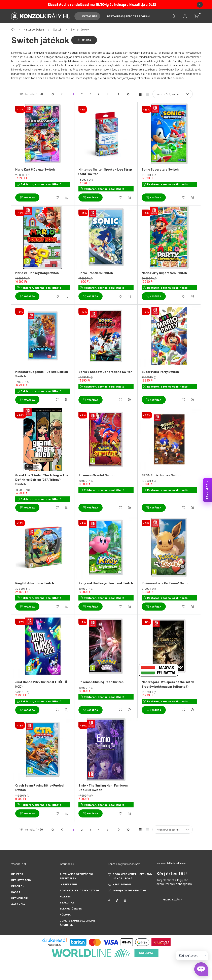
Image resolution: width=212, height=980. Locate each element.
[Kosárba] (27, 197)
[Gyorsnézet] (66, 197)
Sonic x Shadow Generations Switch (105, 372)
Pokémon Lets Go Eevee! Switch (166, 583)
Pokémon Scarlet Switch (97, 475)
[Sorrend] (173, 94)
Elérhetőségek (71, 908)
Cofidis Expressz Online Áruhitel (78, 923)
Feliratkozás (172, 899)
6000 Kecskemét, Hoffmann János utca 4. (133, 876)
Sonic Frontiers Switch (96, 273)
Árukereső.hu (54, 945)
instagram (125, 900)
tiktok (117, 900)
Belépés (17, 874)
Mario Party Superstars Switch (164, 273)
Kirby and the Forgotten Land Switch (106, 583)
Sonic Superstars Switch (160, 169)
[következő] (119, 94)
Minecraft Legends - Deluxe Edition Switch (42, 374)
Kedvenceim (20, 898)
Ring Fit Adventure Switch (35, 583)
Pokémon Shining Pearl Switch (101, 682)
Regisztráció (21, 880)
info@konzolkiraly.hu (129, 890)
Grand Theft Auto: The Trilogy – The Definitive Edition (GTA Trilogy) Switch (42, 480)
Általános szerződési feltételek (76, 876)
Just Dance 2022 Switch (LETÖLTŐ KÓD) (41, 684)
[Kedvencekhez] (57, 197)
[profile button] (185, 16)
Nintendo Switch (34, 29)
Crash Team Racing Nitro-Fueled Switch (39, 787)
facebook (109, 900)
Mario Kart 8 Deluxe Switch (35, 169)
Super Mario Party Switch (160, 372)
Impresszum (68, 884)
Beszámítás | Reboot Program (128, 16)
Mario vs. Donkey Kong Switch (37, 273)
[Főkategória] (13, 30)
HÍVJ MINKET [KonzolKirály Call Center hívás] (207, 490)
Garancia (18, 904)
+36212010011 (122, 884)
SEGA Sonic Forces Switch (161, 475)
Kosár (16, 892)
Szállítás (67, 902)
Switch (57, 29)
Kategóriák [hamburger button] (87, 16)
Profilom (18, 886)
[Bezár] (200, 5)
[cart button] (197, 16)
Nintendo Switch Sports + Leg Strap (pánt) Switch (105, 171)
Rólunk (65, 914)
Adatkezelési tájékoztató (79, 890)
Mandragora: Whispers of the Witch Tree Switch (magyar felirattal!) (168, 684)
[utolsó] (128, 94)
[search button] (174, 16)
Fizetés (65, 896)
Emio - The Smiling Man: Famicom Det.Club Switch (103, 787)
